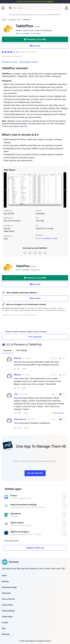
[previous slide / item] (5, 190)
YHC (16, 394)
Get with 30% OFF (35, 473)
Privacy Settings (8, 611)
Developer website (29, 62)
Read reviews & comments (12, 56)
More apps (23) (11, 541)
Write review (35, 298)
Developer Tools (15, 20)
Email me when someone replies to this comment (26, 332)
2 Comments (58, 413)
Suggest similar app (35, 548)
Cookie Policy (7, 617)
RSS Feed (6, 634)
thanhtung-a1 (20, 419)
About (4, 576)
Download (35, 39)
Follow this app (9, 62)
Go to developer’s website (47, 238)
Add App (5, 581)
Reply (24, 369)
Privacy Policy (7, 605)
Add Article (6, 593)
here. (26, 126)
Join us (50, 1)
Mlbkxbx (18, 358)
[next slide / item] (65, 190)
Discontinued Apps (9, 587)
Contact (5, 623)
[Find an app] (10, 8)
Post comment (35, 337)
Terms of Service (8, 599)
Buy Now (35, 46)
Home (4, 20)
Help (4, 628)
